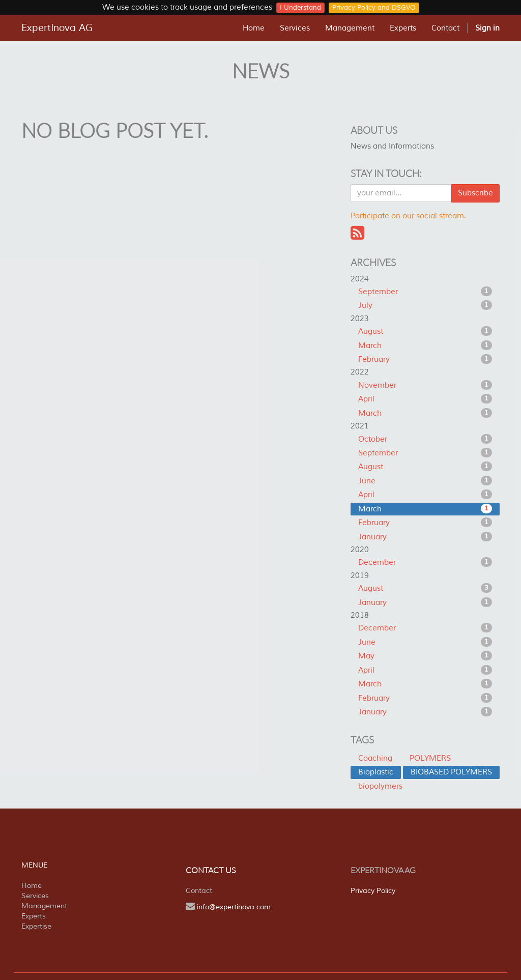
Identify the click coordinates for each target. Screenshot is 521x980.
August (425, 331)
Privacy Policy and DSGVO (374, 8)
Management (44, 906)
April (425, 399)
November (425, 385)
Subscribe (475, 193)
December (425, 562)
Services (35, 896)
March (425, 345)
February (425, 359)
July (425, 305)
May (425, 656)
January (425, 537)
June (425, 481)
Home (32, 886)
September (425, 292)
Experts (34, 916)
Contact (199, 891)
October (425, 439)
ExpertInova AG (57, 28)
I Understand (300, 8)
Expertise (36, 926)
